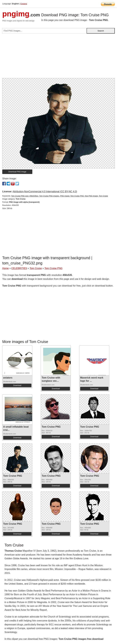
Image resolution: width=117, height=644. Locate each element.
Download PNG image (17, 172)
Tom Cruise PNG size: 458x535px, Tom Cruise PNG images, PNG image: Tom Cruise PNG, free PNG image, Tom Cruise (60, 196)
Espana (24, 4)
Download (17, 385)
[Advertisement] (58, 57)
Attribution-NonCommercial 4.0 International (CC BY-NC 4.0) (45, 192)
